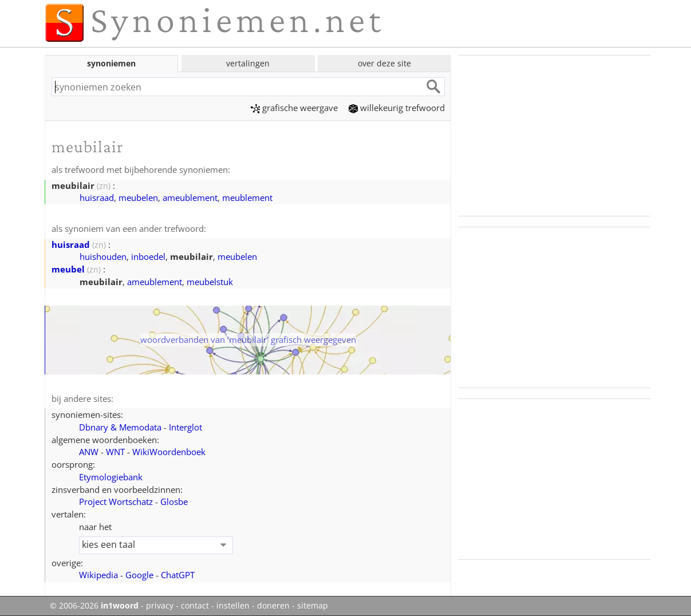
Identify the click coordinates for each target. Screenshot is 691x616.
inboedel (148, 256)
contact (195, 606)
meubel (68, 269)
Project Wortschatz (116, 502)
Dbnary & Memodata (120, 427)
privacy (160, 606)
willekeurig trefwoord (397, 108)
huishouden (103, 256)
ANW (89, 452)
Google (139, 575)
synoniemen (111, 63)
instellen (233, 606)
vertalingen (248, 63)
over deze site (384, 63)
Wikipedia (98, 575)
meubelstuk (210, 282)
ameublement (190, 198)
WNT (115, 452)
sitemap (313, 606)
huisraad (97, 198)
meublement (247, 198)
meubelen (138, 198)
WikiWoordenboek (169, 452)
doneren (273, 606)
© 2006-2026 (94, 606)
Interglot (185, 427)
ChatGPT (178, 575)
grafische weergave (294, 108)
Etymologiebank (111, 477)
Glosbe (174, 502)
